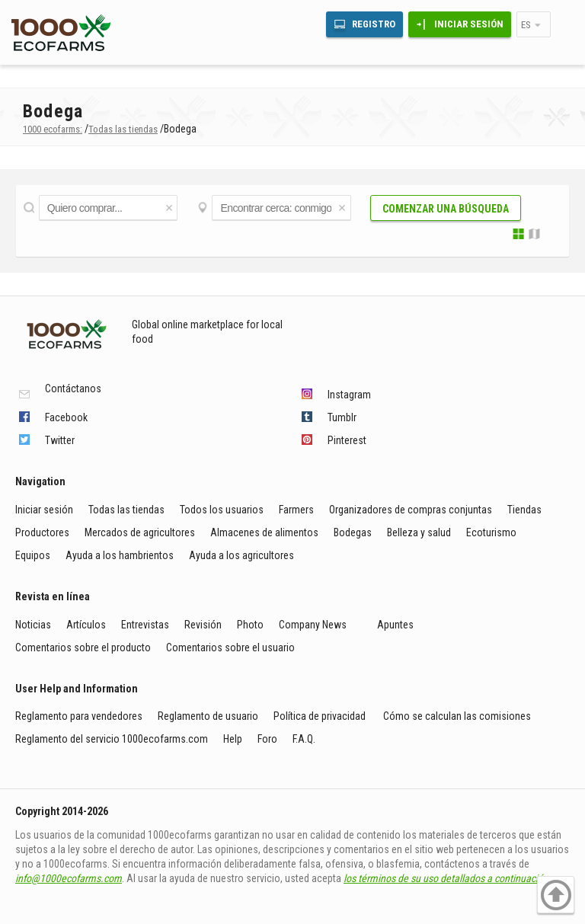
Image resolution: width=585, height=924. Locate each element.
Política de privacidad (321, 716)
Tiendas (524, 510)
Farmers (296, 510)
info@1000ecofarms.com (69, 878)
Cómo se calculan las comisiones (457, 716)
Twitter (60, 440)
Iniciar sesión (469, 24)
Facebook (66, 417)
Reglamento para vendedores (79, 716)
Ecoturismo (491, 532)
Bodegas (353, 532)
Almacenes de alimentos (264, 532)
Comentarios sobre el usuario (230, 647)
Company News (313, 625)
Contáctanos (73, 389)
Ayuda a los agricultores (241, 555)
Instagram (349, 395)
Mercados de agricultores (140, 532)
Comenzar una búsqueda (446, 209)
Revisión (203, 625)
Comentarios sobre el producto (83, 647)
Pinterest (347, 440)
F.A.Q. (304, 739)
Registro (374, 24)
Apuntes (395, 625)
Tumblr (342, 417)
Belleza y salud (419, 532)
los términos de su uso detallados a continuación (446, 878)
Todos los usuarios (222, 510)
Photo (250, 625)
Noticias (33, 625)
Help (233, 739)
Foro (267, 739)
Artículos (86, 625)
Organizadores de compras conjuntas (411, 510)
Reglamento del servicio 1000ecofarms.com (112, 739)
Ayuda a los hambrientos (120, 555)
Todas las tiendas (126, 510)
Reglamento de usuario (208, 716)
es (526, 25)
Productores (42, 532)
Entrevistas (145, 625)
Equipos (33, 555)
